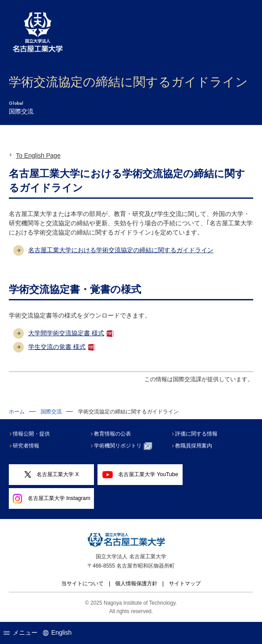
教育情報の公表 (112, 434)
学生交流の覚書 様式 (57, 347)
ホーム (17, 412)
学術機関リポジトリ (123, 446)
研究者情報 (26, 446)
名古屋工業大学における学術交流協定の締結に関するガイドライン (121, 250)
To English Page (38, 155)
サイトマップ (185, 583)
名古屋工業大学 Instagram (52, 499)
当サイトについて (82, 583)
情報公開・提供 (31, 434)
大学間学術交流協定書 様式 (66, 333)
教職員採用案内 (194, 446)
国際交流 (51, 412)
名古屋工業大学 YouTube (140, 475)
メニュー (21, 633)
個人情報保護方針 (136, 583)
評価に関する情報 (196, 434)
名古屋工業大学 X (52, 475)
